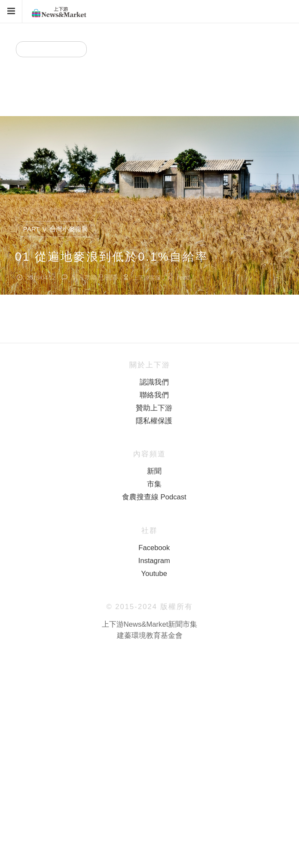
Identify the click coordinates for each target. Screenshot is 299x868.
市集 (154, 484)
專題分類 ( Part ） (51, 49)
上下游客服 (147, 98)
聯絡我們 (154, 395)
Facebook (154, 548)
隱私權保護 (154, 421)
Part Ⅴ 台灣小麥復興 (78, 77)
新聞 (154, 471)
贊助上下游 (154, 408)
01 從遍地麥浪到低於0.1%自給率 (112, 257)
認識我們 (154, 382)
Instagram (154, 561)
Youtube (154, 574)
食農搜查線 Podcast (154, 497)
